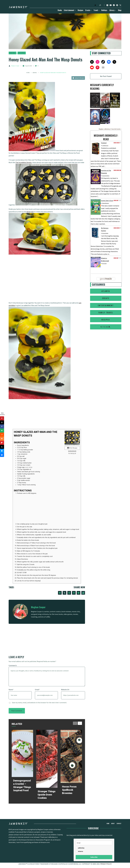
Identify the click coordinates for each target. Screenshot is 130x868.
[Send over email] (2, 431)
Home (28, 73)
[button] (69, 451)
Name (11, 690)
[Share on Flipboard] (2, 443)
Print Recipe (72, 448)
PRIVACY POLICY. (106, 865)
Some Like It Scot (107, 201)
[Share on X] (2, 447)
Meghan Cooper (15, 66)
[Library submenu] (115, 10)
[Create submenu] (91, 10)
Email (37, 690)
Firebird (104, 143)
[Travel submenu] (98, 10)
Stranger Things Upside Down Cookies (47, 795)
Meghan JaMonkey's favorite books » (110, 129)
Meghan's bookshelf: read (106, 137)
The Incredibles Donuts (24, 163)
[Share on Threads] (2, 422)
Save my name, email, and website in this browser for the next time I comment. (39, 702)
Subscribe (94, 858)
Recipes (22, 53)
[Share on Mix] (2, 439)
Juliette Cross (105, 146)
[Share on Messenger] (2, 451)
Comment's (13, 665)
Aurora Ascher (105, 233)
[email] (94, 844)
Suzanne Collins (106, 176)
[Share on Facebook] (2, 427)
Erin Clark (104, 263)
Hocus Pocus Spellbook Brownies (69, 790)
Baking (13, 53)
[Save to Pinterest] (2, 418)
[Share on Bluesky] (2, 455)
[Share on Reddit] (2, 435)
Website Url (65, 689)
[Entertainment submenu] (75, 10)
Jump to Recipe (78, 78)
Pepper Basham (106, 203)
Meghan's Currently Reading (102, 87)
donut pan (30, 212)
